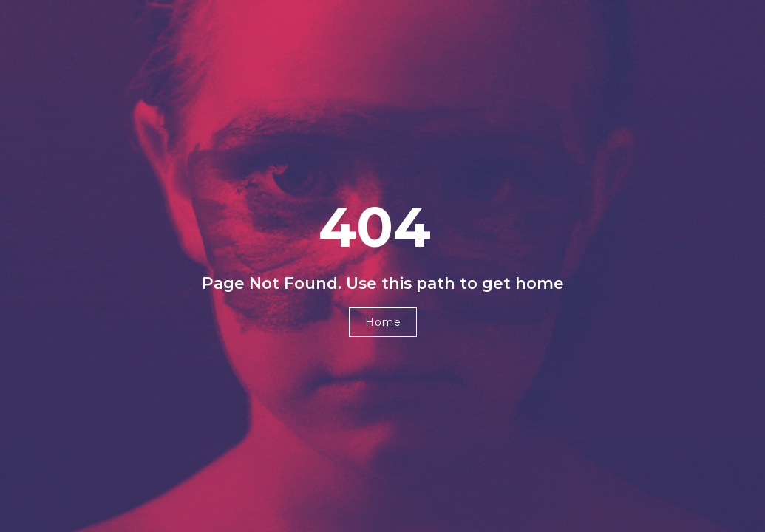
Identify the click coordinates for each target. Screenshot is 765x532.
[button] (383, 322)
